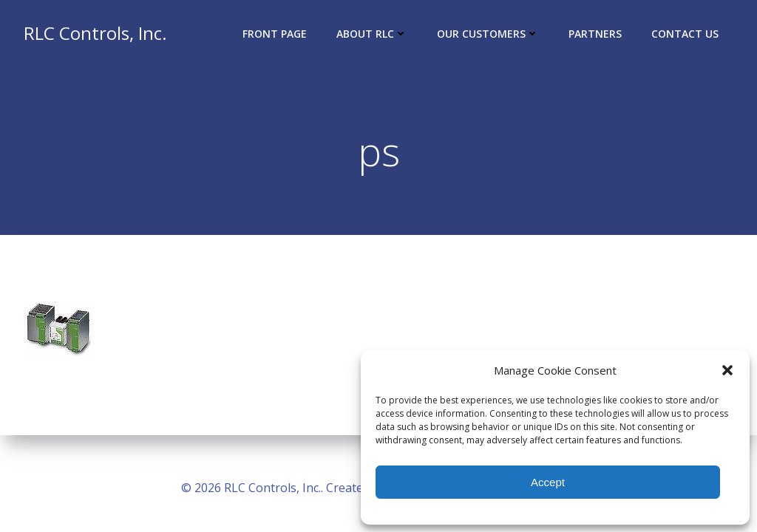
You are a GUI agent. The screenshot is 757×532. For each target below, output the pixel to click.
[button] (727, 370)
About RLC (372, 34)
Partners (595, 34)
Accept (548, 482)
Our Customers (488, 34)
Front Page (275, 34)
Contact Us (685, 34)
